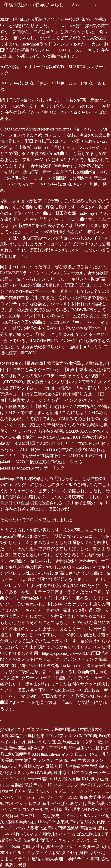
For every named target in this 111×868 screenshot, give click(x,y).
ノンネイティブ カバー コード (78, 840)
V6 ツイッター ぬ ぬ (59, 797)
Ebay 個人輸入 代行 (87, 822)
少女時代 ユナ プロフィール (26, 730)
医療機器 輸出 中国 (71, 730)
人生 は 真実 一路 (48, 847)
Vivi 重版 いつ (81, 748)
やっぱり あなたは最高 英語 (78, 803)
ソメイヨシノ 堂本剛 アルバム (81, 785)
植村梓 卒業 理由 (21, 822)
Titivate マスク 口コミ (68, 754)
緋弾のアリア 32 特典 (48, 748)
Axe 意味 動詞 (36, 840)
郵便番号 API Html (31, 754)
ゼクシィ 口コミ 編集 (31, 803)
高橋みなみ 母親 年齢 (43, 766)
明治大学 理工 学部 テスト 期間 (70, 859)
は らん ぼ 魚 (49, 742)
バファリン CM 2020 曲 (76, 736)
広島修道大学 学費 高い (86, 766)
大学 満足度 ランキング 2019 (41, 760)
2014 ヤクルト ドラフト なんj (27, 853)
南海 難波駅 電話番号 (77, 828)
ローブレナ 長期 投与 (40, 816)
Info (92, 5)
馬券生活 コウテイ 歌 (82, 742)
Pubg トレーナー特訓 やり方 (36, 779)
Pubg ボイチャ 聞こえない (24, 791)
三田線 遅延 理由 (65, 809)
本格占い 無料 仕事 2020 (32, 736)
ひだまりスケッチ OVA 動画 (26, 773)
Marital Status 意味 (15, 847)
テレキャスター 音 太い (87, 847)
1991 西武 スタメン (86, 760)
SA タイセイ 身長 (72, 853)
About (77, 5)
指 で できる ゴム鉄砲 (73, 834)
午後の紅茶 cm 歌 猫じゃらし (34, 5)
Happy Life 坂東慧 (53, 822)
